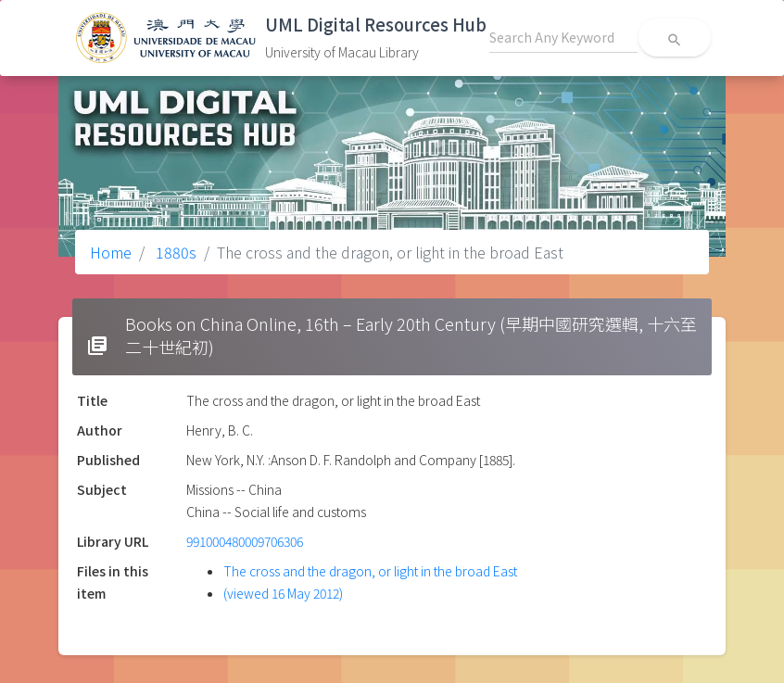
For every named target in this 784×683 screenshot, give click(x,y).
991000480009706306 (245, 541)
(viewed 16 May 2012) (283, 593)
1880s (174, 252)
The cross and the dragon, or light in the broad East (370, 571)
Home (111, 252)
